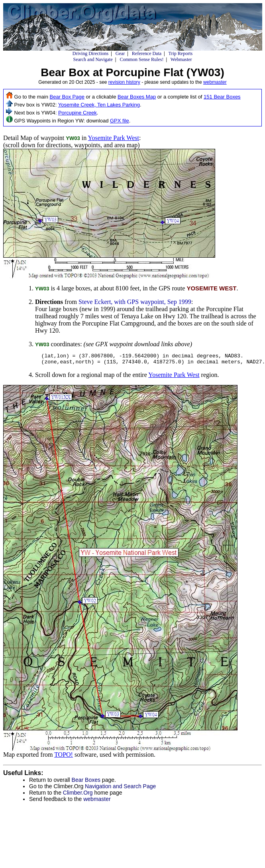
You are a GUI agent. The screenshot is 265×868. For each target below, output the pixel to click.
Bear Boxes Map (137, 97)
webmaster (215, 82)
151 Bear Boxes (222, 97)
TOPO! (64, 757)
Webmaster (181, 59)
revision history (124, 82)
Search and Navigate (93, 59)
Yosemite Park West (114, 138)
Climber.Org (78, 795)
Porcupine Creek (78, 113)
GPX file (120, 121)
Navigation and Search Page (120, 789)
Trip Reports (181, 53)
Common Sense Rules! (141, 59)
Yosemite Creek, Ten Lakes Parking (99, 105)
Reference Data (147, 53)
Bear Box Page (67, 97)
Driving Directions (90, 53)
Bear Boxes (86, 782)
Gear (120, 53)
